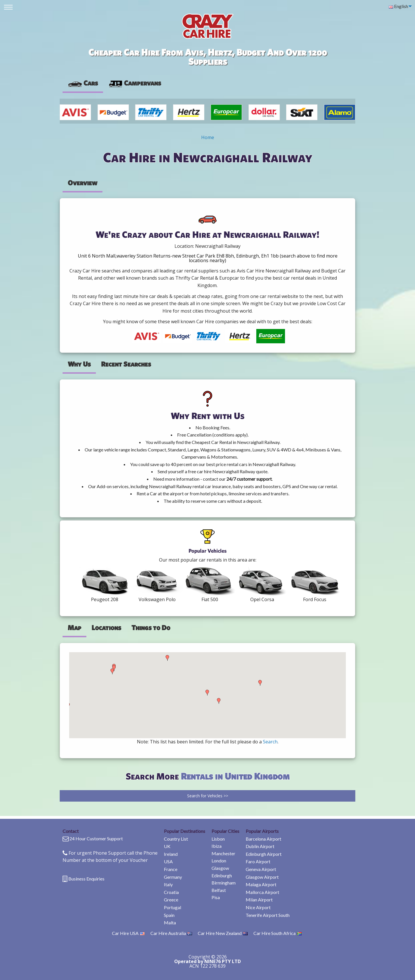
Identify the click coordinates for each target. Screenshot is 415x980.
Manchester (223, 853)
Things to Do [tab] (151, 628)
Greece (171, 900)
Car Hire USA (128, 933)
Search (270, 742)
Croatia (171, 892)
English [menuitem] (398, 6)
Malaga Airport (261, 884)
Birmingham (224, 883)
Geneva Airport (261, 869)
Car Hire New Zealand (223, 933)
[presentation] (135, 83)
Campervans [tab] (135, 83)
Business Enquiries (86, 879)
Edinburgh (222, 875)
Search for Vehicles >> (208, 796)
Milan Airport (259, 900)
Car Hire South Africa (278, 933)
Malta (170, 922)
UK (167, 846)
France (171, 869)
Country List (176, 839)
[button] (112, 671)
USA (168, 861)
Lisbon (218, 839)
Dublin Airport (260, 846)
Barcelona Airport (263, 839)
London (219, 861)
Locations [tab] (106, 628)
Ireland (171, 854)
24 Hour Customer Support (96, 838)
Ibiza (217, 846)
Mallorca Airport (262, 892)
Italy (168, 884)
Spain (169, 915)
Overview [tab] (83, 183)
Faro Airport (258, 861)
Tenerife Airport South (268, 915)
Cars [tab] (83, 83)
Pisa (216, 897)
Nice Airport (258, 907)
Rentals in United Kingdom (235, 776)
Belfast (219, 890)
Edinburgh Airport (264, 854)
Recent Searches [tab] (126, 364)
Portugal (172, 907)
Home (208, 137)
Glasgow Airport (262, 877)
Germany (173, 877)
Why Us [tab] (79, 364)
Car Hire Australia (171, 933)
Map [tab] (74, 628)
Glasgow (220, 868)
